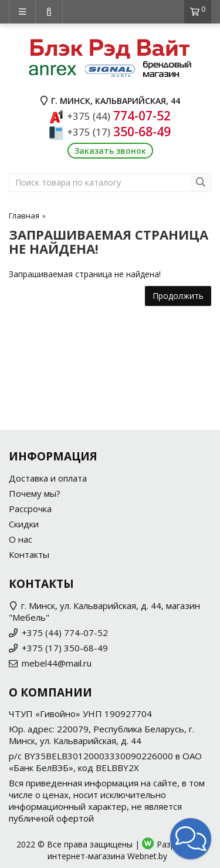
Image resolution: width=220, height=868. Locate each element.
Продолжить (178, 296)
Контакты (29, 554)
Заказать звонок (110, 151)
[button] (191, 839)
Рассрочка (30, 509)
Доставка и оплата (48, 478)
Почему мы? (35, 493)
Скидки (24, 524)
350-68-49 (119, 132)
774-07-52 (119, 116)
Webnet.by (147, 856)
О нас (21, 539)
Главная (24, 216)
